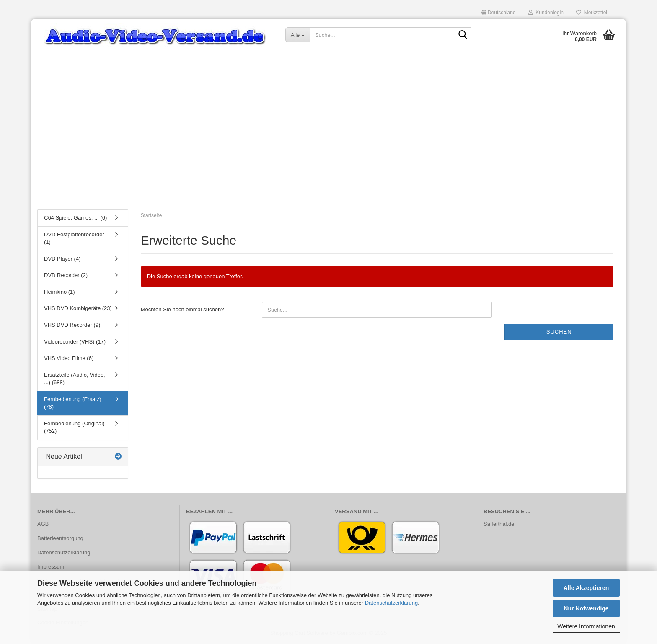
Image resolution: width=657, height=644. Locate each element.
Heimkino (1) (59, 292)
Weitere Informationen (586, 626)
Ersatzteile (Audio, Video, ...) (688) (75, 379)
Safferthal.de (499, 524)
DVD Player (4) (62, 259)
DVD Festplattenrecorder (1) (74, 238)
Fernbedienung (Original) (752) (74, 427)
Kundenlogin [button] (546, 13)
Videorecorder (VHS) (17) (75, 342)
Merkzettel (592, 13)
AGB (43, 524)
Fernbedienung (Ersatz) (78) (73, 403)
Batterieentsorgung (60, 538)
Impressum (51, 567)
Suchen (559, 332)
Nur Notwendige (586, 608)
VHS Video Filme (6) (69, 358)
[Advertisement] (328, 140)
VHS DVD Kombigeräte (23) (78, 308)
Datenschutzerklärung (391, 603)
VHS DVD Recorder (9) (72, 325)
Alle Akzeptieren (586, 588)
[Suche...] (297, 35)
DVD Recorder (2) (66, 275)
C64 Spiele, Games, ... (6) (75, 218)
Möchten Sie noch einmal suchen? (182, 309)
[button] (499, 13)
